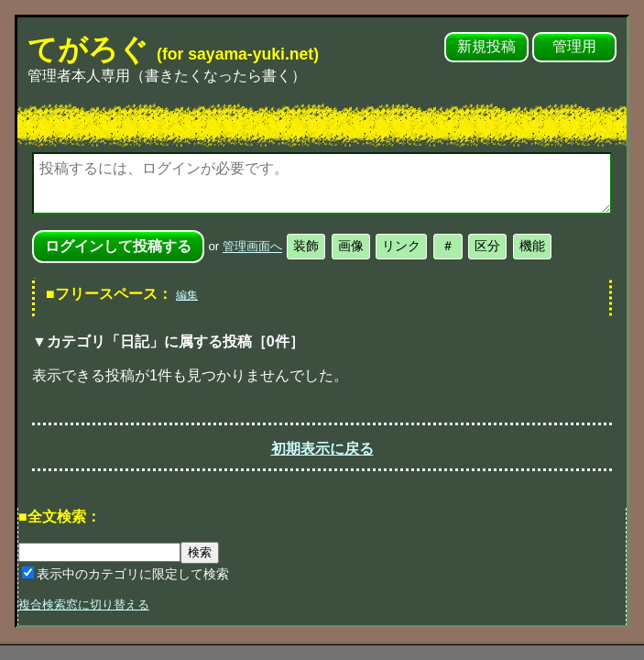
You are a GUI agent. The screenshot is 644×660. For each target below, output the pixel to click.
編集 (187, 295)
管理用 (574, 46)
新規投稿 (486, 46)
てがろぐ (173, 49)
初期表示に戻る (322, 449)
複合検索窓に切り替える (84, 605)
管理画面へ (252, 247)
